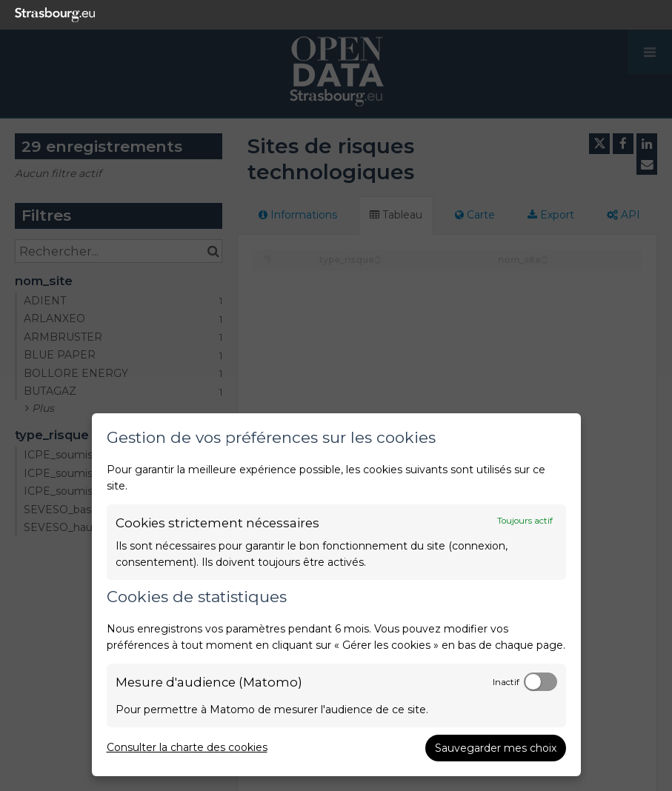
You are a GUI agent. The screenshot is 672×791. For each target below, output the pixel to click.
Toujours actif (525, 521)
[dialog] (336, 595)
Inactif (506, 682)
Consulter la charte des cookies (187, 747)
